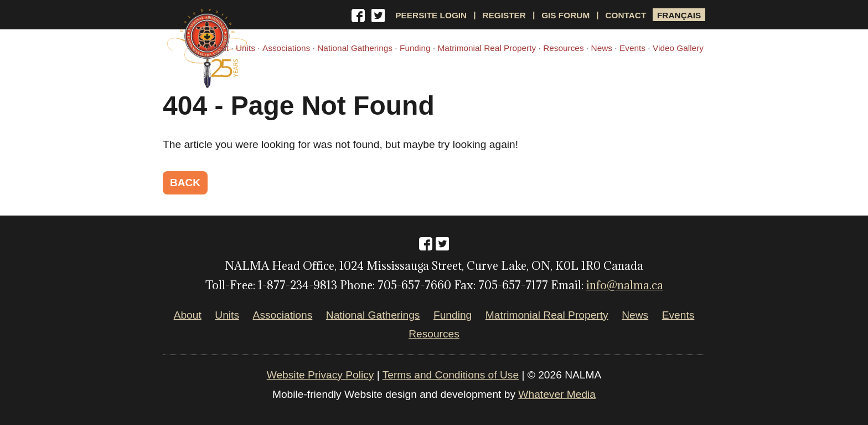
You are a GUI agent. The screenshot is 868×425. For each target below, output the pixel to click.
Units (246, 48)
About (218, 48)
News (602, 48)
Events (632, 48)
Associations (286, 48)
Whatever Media (557, 394)
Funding (415, 48)
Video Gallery (678, 48)
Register (504, 15)
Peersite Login (431, 15)
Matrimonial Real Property (487, 48)
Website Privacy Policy (321, 375)
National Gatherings (355, 48)
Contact (626, 15)
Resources (563, 48)
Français (679, 15)
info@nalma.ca (625, 285)
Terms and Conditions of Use (451, 375)
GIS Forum (565, 15)
